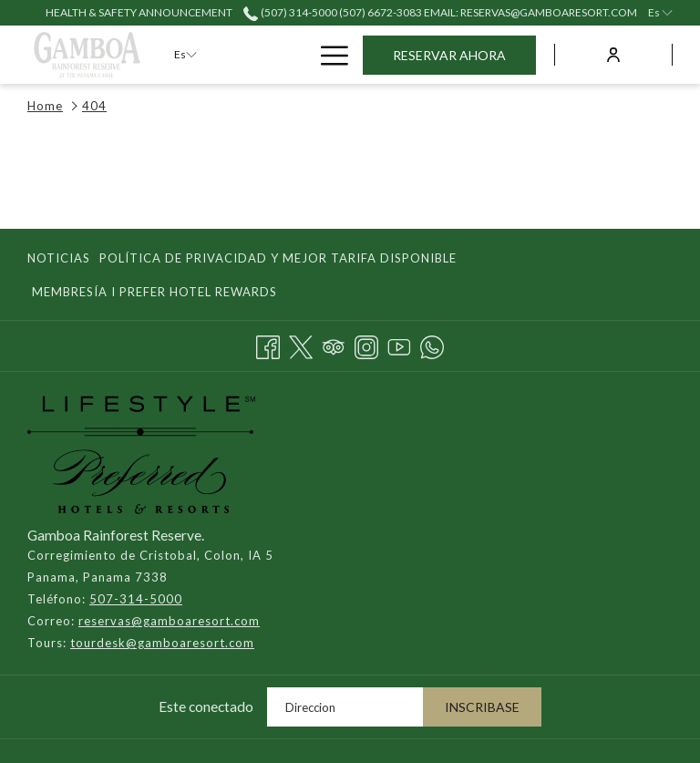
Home (45, 106)
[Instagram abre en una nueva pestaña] (366, 344)
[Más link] (328, 54)
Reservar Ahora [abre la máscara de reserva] (449, 55)
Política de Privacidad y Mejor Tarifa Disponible (278, 258)
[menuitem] (61, 258)
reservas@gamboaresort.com (169, 621)
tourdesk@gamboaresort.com (162, 643)
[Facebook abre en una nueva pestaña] (268, 344)
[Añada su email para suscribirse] (345, 707)
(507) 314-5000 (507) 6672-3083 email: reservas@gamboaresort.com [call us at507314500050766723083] (440, 12)
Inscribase (482, 707)
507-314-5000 (136, 599)
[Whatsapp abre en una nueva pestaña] (432, 344)
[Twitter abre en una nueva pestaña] (301, 344)
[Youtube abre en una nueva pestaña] (399, 344)
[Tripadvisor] (334, 344)
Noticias (59, 258)
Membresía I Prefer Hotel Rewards (154, 292)
